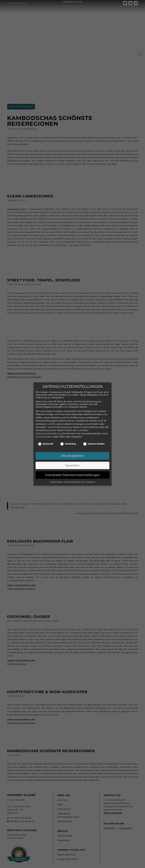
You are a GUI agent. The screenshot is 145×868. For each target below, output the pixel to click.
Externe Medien (94, 433)
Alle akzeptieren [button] (72, 445)
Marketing (68, 433)
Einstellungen (44, 426)
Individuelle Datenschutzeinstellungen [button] (72, 464)
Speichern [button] (72, 455)
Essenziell (46, 433)
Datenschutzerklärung (49, 423)
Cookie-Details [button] (56, 471)
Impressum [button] (90, 471)
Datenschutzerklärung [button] (74, 471)
